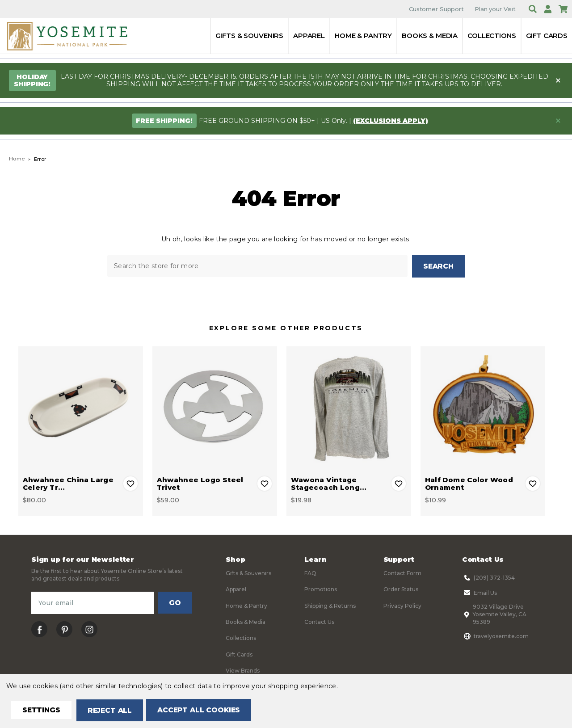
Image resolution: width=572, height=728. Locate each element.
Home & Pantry (363, 36)
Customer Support (436, 9)
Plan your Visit (495, 9)
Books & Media (430, 36)
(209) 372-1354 (488, 577)
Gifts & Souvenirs (249, 36)
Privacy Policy (402, 605)
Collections (492, 36)
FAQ (310, 573)
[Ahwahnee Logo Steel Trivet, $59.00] (215, 408)
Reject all (112, 710)
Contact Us (319, 621)
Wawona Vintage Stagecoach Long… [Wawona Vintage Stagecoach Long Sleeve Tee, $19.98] (329, 483)
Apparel (309, 36)
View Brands (243, 670)
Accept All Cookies (204, 710)
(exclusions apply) (391, 121)
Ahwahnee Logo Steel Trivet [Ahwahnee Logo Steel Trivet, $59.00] (200, 483)
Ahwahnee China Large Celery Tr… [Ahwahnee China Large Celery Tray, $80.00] (68, 483)
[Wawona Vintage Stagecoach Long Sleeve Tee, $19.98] (349, 408)
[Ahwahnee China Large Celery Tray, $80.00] (81, 408)
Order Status (401, 589)
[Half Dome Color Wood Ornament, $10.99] (483, 408)
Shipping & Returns (330, 605)
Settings (42, 710)
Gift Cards (547, 36)
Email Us (479, 592)
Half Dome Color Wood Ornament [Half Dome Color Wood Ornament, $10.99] (469, 483)
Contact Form (402, 573)
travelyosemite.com (495, 635)
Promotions (321, 589)
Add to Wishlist (130, 483)
